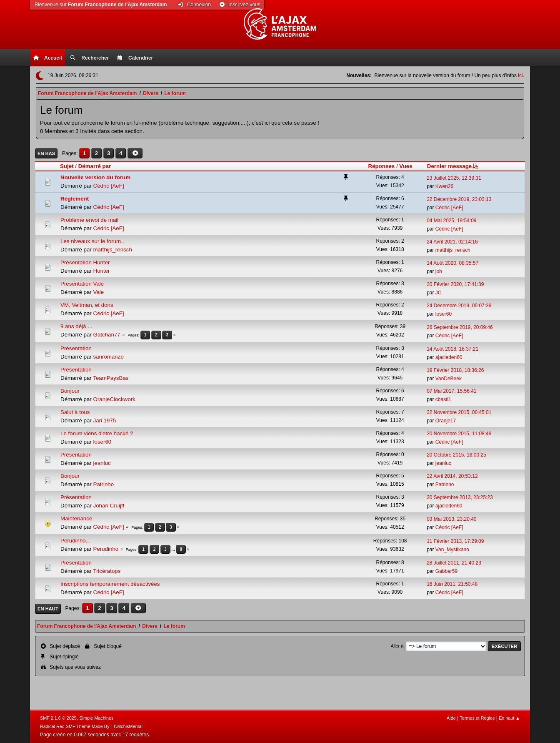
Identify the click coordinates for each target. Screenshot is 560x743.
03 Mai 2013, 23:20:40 (451, 519)
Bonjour (70, 391)
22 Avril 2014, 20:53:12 (452, 476)
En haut (48, 609)
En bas (46, 153)
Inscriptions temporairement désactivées (110, 584)
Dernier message (454, 166)
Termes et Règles (477, 718)
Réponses (382, 166)
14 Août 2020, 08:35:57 (452, 263)
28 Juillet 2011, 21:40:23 (454, 563)
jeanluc (102, 463)
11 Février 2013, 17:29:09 (455, 541)
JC (439, 293)
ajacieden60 (449, 357)
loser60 (444, 314)
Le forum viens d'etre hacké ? (97, 433)
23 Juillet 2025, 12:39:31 (454, 178)
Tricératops (107, 571)
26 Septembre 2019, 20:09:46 (460, 327)
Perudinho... (75, 541)
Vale (99, 292)
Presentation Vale (82, 284)
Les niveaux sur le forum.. (92, 241)
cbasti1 (443, 399)
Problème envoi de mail (89, 220)
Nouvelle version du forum (95, 177)
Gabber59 (446, 571)
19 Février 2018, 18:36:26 (455, 370)
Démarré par (95, 166)
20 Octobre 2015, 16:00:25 (456, 455)
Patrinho (104, 484)
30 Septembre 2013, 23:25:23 (460, 497)
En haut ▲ (509, 718)
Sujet (67, 166)
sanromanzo (109, 357)
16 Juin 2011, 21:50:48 (452, 584)
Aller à (397, 646)
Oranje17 (446, 421)
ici (520, 75)
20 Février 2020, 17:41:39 (455, 284)
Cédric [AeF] (109, 186)
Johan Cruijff (109, 506)
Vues (406, 166)
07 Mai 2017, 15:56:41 (451, 391)
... (174, 549)
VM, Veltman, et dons (87, 305)
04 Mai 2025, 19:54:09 (451, 221)
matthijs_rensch (113, 250)
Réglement (75, 199)
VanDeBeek (449, 379)
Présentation (76, 348)
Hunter (102, 271)
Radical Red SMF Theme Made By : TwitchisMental (91, 726)
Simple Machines (96, 718)
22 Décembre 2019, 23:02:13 (459, 199)
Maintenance (76, 518)
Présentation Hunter (85, 262)
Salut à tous (75, 412)
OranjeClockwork (114, 399)
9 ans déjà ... (76, 326)
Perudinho (106, 549)
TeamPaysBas (111, 378)
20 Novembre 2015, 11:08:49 (459, 434)
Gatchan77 (107, 335)
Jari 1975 (105, 420)
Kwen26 (444, 186)
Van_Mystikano (452, 550)
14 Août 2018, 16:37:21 (452, 349)
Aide (451, 718)
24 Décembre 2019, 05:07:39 (459, 306)
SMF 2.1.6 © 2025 (58, 718)
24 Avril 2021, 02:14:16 (452, 242)
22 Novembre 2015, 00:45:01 (459, 412)
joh (439, 271)
